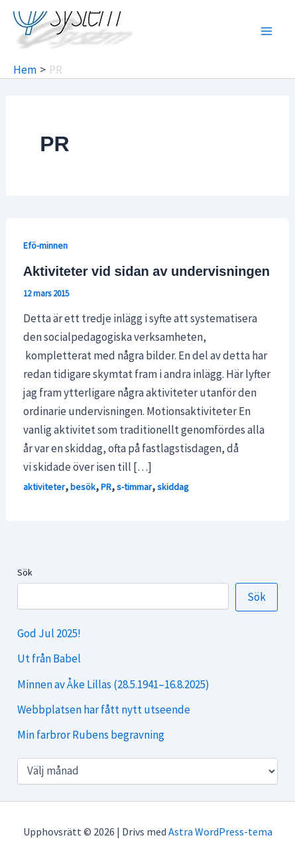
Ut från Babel (49, 658)
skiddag (173, 487)
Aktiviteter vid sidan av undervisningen (147, 271)
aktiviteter (44, 487)
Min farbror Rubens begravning (91, 735)
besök (83, 487)
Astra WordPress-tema (220, 832)
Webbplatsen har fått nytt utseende (104, 710)
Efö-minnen (45, 245)
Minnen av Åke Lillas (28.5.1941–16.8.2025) (113, 684)
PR (106, 487)
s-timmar (134, 487)
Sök (25, 572)
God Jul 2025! (49, 633)
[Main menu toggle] (267, 31)
